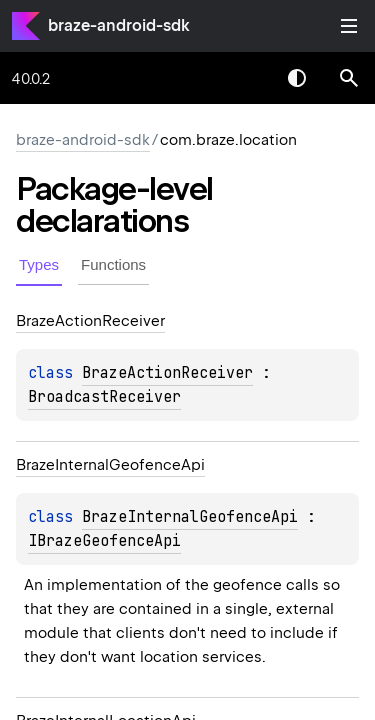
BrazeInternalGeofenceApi (190, 517)
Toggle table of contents (349, 26)
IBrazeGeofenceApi (104, 541)
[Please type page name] (349, 78)
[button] (349, 78)
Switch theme (297, 78)
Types (39, 264)
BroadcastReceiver (104, 397)
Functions (113, 264)
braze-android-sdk (119, 25)
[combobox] (245, 78)
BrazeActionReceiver (167, 373)
